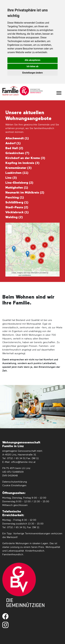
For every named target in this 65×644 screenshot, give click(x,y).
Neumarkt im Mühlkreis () (25, 193)
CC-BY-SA (36, 275)
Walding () (14, 217)
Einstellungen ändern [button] (33, 73)
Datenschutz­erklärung (15, 482)
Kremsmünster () (18, 168)
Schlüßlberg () (17, 202)
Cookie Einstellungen (14, 486)
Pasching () (15, 198)
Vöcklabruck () (17, 212)
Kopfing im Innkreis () (22, 163)
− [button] (9, 231)
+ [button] (9, 227)
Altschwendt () (17, 138)
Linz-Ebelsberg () (19, 183)
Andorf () (13, 143)
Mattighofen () (17, 188)
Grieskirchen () (17, 153)
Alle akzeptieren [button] (32, 60)
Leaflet (9, 273)
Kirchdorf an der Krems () (25, 158)
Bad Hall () (14, 148)
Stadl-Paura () (17, 207)
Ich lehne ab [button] (32, 66)
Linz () (11, 178)
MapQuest (53, 273)
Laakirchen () (17, 173)
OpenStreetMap (12, 275)
